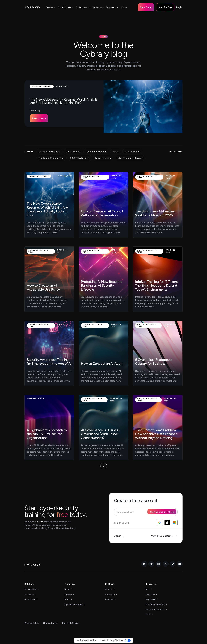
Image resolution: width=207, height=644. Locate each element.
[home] (33, 7)
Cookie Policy (50, 623)
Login (179, 7)
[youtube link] (180, 564)
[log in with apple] (167, 523)
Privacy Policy (32, 623)
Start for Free (165, 7)
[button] (51, 7)
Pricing (124, 7)
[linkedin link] (144, 564)
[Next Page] (103, 466)
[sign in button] (121, 536)
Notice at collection (87, 640)
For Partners (98, 7)
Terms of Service (70, 623)
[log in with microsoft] (175, 523)
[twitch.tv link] (173, 564)
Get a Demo (146, 7)
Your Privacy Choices (112, 640)
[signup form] (146, 512)
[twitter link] (151, 564)
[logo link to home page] (33, 565)
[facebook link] (166, 564)
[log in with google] (160, 523)
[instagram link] (159, 564)
